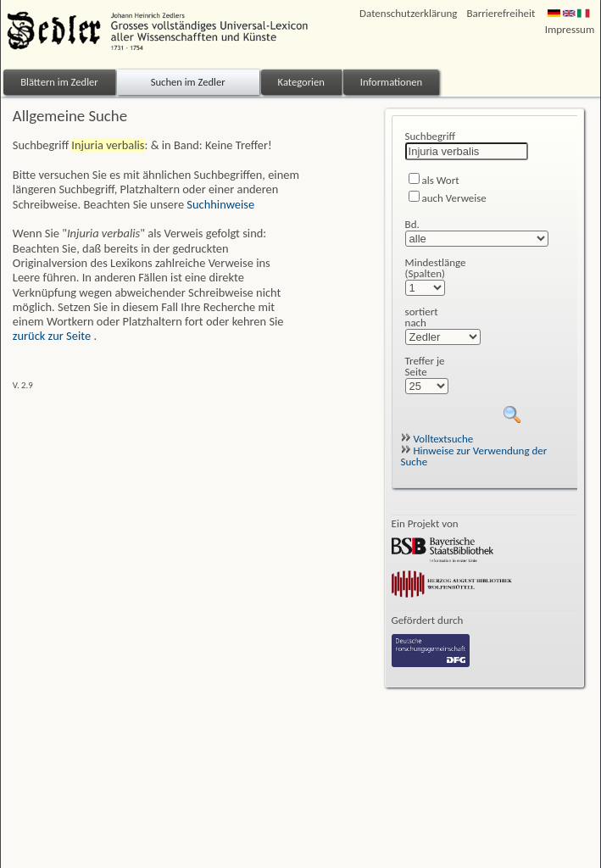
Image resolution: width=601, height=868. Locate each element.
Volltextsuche (437, 439)
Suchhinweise (220, 204)
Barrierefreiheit (501, 13)
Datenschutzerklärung (408, 13)
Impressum (570, 29)
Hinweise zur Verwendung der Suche (474, 456)
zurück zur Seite (53, 336)
